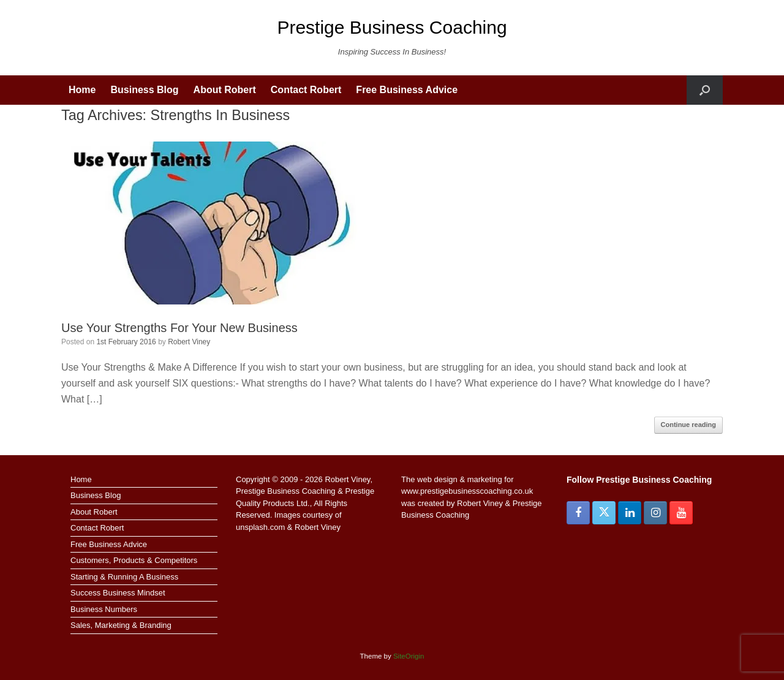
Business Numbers (104, 609)
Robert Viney (189, 342)
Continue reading (688, 425)
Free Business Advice (407, 90)
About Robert (225, 90)
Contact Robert (306, 90)
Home (82, 90)
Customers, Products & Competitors (134, 560)
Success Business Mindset (118, 593)
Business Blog (144, 90)
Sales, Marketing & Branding (121, 625)
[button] (705, 90)
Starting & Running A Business (124, 577)
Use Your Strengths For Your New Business (179, 328)
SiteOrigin (409, 656)
